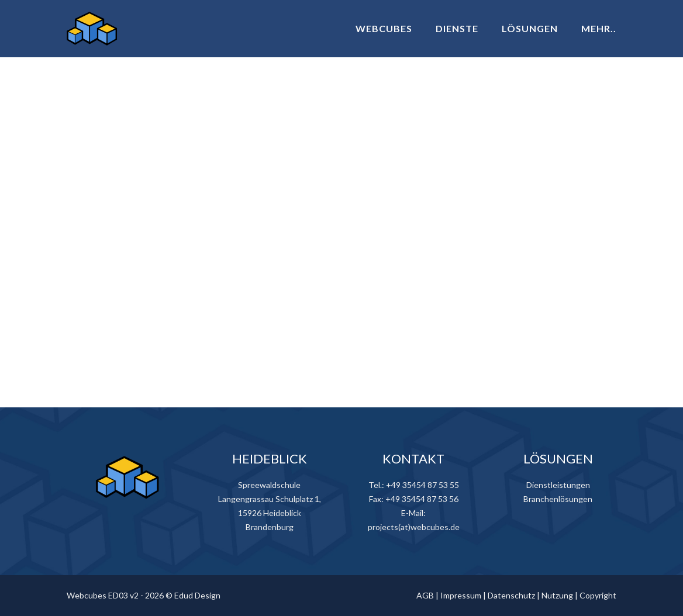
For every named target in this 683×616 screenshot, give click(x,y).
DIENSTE (457, 28)
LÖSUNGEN (530, 28)
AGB (425, 595)
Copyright (598, 595)
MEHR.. (599, 28)
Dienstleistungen (558, 485)
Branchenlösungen (558, 499)
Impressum (461, 595)
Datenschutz (511, 595)
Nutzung (557, 595)
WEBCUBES (384, 28)
